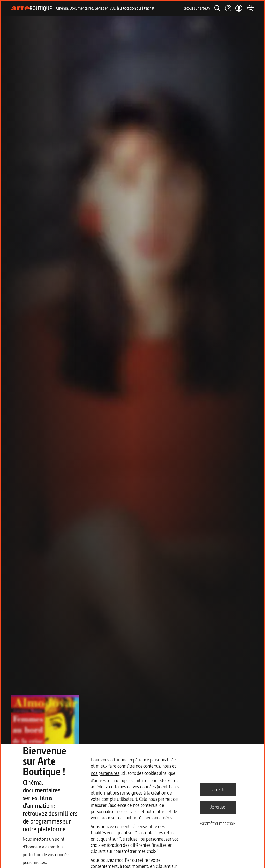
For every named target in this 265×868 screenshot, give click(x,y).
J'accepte (218, 790)
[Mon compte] (239, 8)
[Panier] (250, 8)
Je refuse (218, 807)
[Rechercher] (217, 8)
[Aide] (228, 8)
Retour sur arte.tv (196, 8)
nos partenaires (105, 773)
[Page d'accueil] (32, 8)
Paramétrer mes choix (218, 823)
